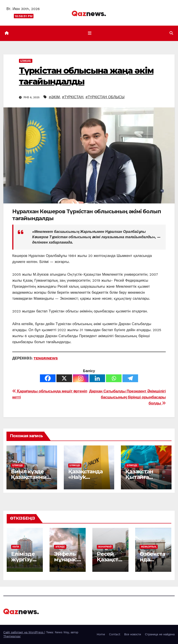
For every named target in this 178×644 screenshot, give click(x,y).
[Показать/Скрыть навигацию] (90, 33)
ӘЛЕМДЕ (60, 547)
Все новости (133, 634)
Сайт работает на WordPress (24, 632)
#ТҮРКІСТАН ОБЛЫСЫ (105, 97)
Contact (115, 634)
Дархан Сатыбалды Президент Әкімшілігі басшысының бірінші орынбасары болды (127, 397)
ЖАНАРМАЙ (105, 547)
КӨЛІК (16, 547)
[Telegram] (130, 378)
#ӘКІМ (54, 97)
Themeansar (12, 636)
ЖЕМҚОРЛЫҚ (149, 547)
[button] (171, 33)
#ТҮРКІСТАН (73, 97)
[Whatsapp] (114, 378)
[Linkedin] (97, 378)
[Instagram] (81, 378)
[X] (64, 378)
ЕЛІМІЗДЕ (26, 61)
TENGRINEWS (46, 358)
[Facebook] (48, 378)
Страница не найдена (160, 634)
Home (101, 634)
